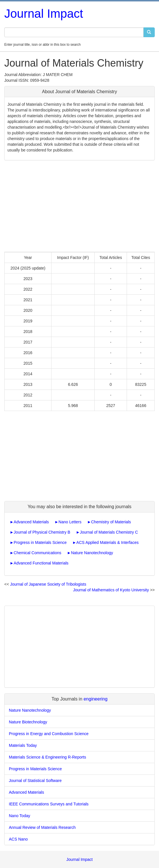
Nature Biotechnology (28, 722)
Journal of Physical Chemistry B (42, 532)
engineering (96, 699)
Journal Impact (44, 14)
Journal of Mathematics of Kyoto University (111, 590)
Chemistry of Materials (111, 522)
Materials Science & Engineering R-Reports (47, 757)
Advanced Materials (31, 522)
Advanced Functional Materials (41, 563)
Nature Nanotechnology (92, 553)
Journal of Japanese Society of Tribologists (48, 584)
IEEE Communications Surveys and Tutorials (49, 804)
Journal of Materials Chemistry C (109, 532)
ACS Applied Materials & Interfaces (108, 542)
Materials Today (23, 745)
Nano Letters (70, 522)
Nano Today (19, 816)
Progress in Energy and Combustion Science (49, 734)
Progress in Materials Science (40, 542)
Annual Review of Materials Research (42, 827)
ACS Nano (18, 839)
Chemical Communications (38, 553)
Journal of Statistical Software (35, 781)
